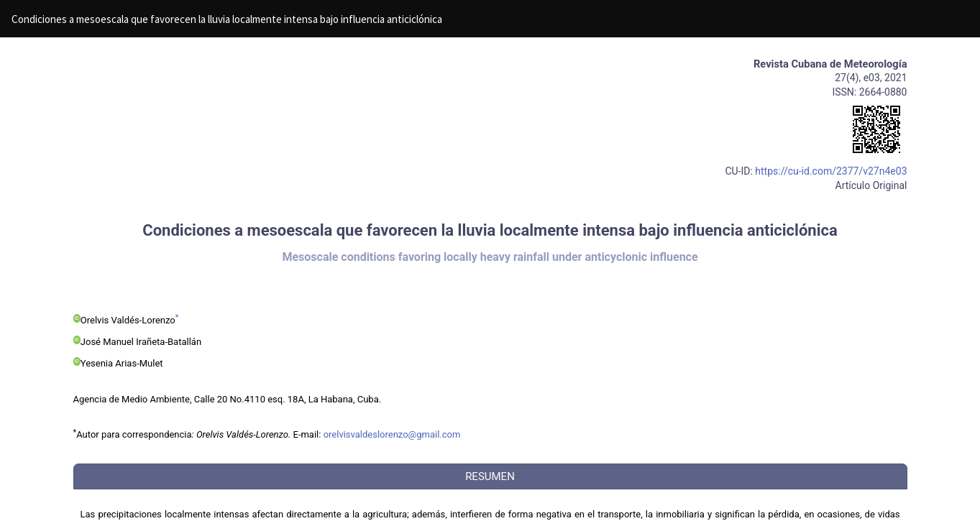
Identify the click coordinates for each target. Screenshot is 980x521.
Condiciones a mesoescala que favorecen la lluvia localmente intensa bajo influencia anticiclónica (227, 19)
